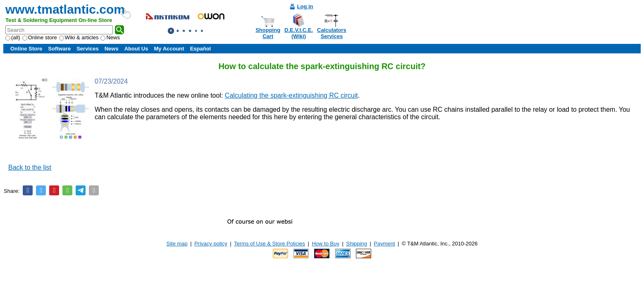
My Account (169, 49)
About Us (136, 49)
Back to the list (30, 167)
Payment (384, 244)
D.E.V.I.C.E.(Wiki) (299, 33)
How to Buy (325, 244)
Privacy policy (211, 244)
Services (88, 49)
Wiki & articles (79, 37)
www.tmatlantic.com (65, 9)
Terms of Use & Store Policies (270, 244)
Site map (177, 244)
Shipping (357, 244)
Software (59, 49)
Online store (40, 37)
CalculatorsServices (332, 33)
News (110, 37)
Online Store (26, 49)
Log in (305, 6)
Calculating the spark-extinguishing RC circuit (291, 95)
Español (201, 49)
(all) (13, 37)
